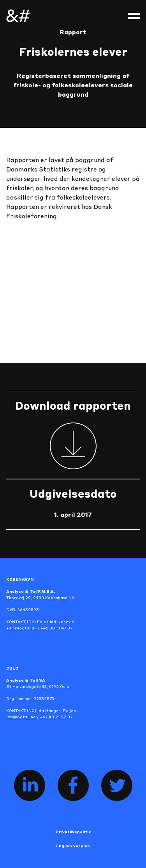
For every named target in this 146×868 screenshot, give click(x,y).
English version (73, 846)
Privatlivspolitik (73, 832)
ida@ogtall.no (21, 717)
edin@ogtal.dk (21, 628)
